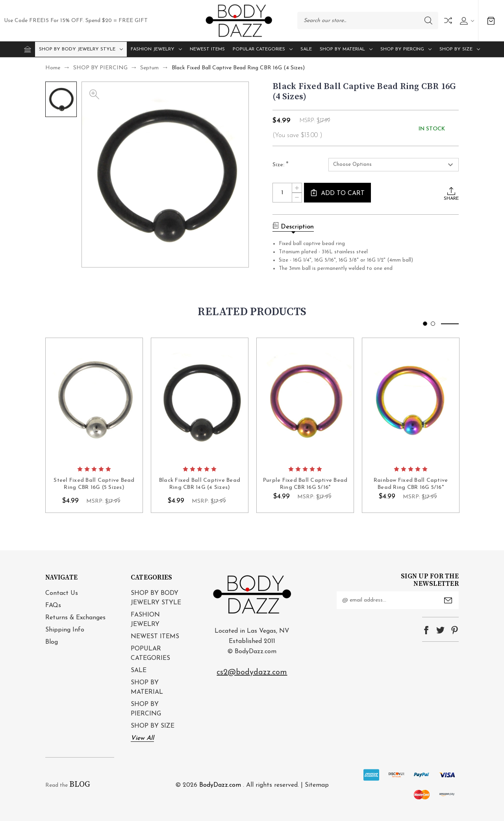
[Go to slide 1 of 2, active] (425, 324)
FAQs (53, 606)
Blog (52, 642)
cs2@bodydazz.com (252, 672)
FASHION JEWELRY (156, 49)
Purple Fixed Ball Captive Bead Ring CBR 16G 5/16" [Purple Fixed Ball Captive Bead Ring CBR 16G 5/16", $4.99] (305, 484)
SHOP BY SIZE (460, 49)
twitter (440, 630)
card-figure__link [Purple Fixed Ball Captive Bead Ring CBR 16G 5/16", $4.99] (305, 400)
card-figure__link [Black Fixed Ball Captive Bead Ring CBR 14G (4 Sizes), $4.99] (200, 400)
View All (142, 738)
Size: (281, 165)
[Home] (28, 49)
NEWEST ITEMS (207, 49)
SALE (306, 49)
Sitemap (317, 785)
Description (293, 226)
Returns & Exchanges (75, 618)
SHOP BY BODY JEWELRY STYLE (81, 49)
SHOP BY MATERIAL (346, 49)
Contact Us (62, 593)
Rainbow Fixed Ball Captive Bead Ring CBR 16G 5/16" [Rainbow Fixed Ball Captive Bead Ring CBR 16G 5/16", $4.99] (411, 484)
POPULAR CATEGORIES (263, 49)
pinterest (455, 630)
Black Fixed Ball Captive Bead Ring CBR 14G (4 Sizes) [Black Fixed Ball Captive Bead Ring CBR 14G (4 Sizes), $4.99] (200, 484)
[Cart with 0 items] (491, 21)
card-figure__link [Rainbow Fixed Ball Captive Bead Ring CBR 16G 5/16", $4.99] (411, 400)
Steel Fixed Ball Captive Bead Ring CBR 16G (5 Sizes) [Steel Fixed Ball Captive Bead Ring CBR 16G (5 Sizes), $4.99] (94, 484)
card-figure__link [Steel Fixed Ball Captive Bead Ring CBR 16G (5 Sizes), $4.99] (94, 400)
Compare (448, 20)
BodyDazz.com (220, 785)
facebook (426, 630)
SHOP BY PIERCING (406, 49)
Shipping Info (65, 630)
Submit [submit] (448, 600)
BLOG (80, 785)
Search (428, 20)
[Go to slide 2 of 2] (433, 324)
